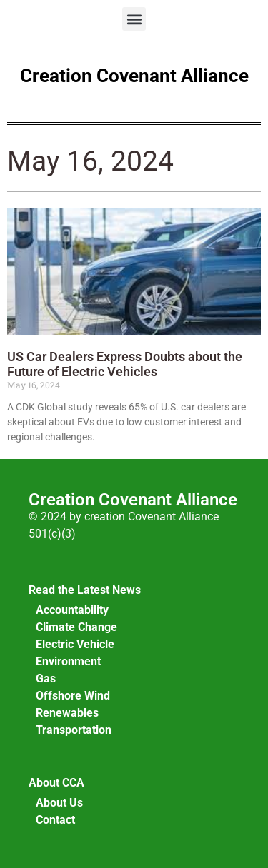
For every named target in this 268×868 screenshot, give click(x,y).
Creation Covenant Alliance (134, 76)
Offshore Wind (73, 696)
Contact (55, 820)
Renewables (67, 713)
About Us (59, 803)
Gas (46, 678)
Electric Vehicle (75, 644)
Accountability (72, 610)
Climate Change (76, 627)
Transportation (74, 730)
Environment (68, 661)
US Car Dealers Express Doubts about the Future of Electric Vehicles (125, 364)
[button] (134, 19)
